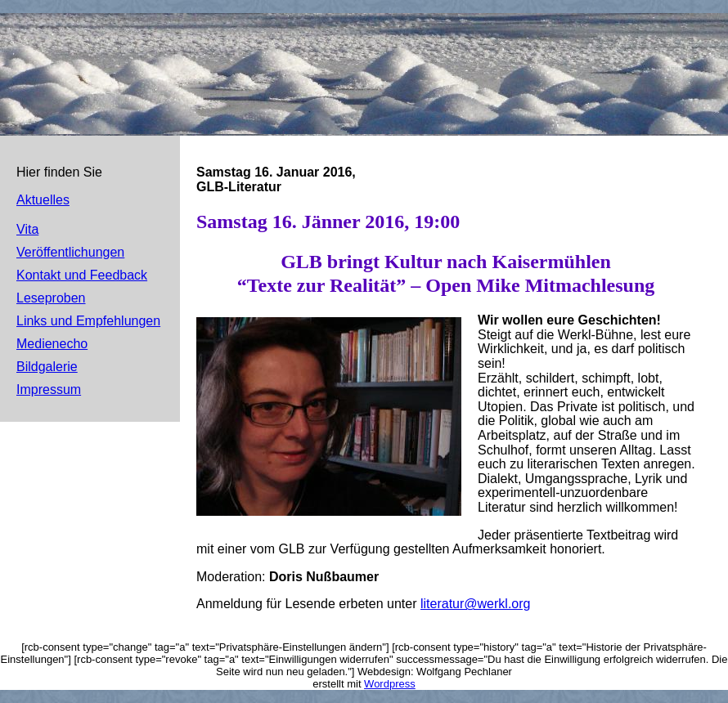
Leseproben (51, 298)
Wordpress (390, 684)
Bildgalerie (47, 367)
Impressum (49, 390)
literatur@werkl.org (476, 604)
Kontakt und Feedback (82, 275)
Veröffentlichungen (70, 252)
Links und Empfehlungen (88, 321)
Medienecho (52, 344)
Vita (27, 229)
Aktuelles (43, 200)
